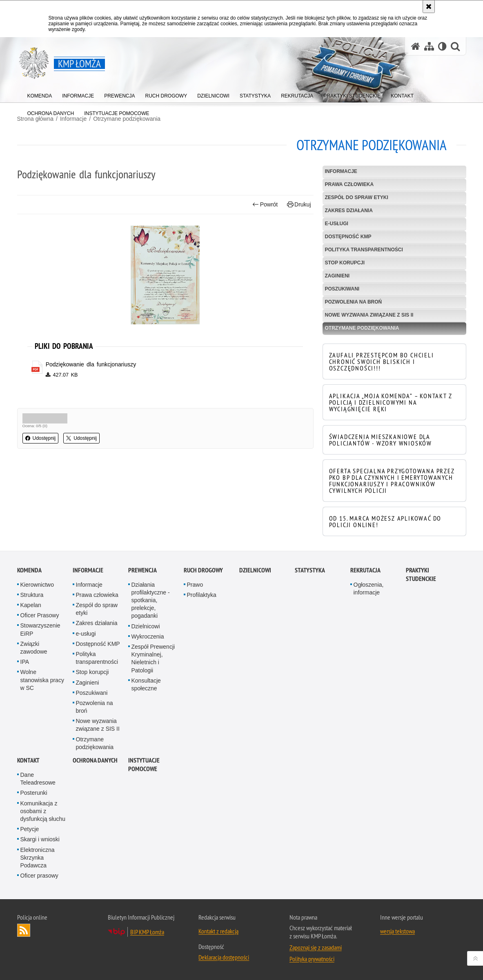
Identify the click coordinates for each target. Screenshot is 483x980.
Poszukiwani (342, 289)
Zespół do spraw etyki (357, 197)
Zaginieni (337, 276)
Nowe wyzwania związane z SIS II (369, 315)
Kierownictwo (37, 585)
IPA (25, 662)
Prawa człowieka (349, 184)
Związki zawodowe (34, 648)
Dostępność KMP (348, 237)
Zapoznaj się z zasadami (316, 947)
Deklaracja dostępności (224, 957)
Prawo (195, 585)
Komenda (29, 570)
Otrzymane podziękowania (362, 328)
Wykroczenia (148, 636)
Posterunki (34, 793)
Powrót (265, 205)
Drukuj (299, 205)
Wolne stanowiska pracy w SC (42, 680)
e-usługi (337, 224)
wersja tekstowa (397, 931)
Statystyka (310, 570)
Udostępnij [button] (41, 438)
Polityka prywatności (312, 959)
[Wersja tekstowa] (442, 46)
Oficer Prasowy (40, 615)
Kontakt (28, 760)
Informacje (341, 171)
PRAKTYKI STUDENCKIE (421, 574)
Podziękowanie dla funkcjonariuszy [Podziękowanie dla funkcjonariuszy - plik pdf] (91, 364)
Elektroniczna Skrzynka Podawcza (38, 858)
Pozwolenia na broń (354, 302)
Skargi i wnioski (40, 839)
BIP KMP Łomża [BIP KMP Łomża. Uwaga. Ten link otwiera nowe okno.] (147, 932)
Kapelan (31, 605)
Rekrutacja (365, 570)
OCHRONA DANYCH (95, 760)
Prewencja (142, 570)
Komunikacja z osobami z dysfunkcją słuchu (43, 811)
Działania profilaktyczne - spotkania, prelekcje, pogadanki (151, 600)
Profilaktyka (202, 595)
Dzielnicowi (146, 626)
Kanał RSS (24, 930)
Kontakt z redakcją (218, 931)
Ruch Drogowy (203, 570)
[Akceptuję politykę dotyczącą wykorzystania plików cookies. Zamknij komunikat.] (429, 7)
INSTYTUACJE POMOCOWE (144, 765)
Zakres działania (349, 211)
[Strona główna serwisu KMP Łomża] (416, 46)
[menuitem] (40, 94)
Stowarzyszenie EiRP (40, 629)
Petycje (30, 829)
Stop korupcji (345, 263)
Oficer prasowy (39, 876)
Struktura (32, 595)
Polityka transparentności (364, 250)
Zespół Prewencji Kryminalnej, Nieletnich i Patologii (153, 659)
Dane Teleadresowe (38, 779)
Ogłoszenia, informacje (369, 589)
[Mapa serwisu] (429, 46)
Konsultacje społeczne (146, 684)
